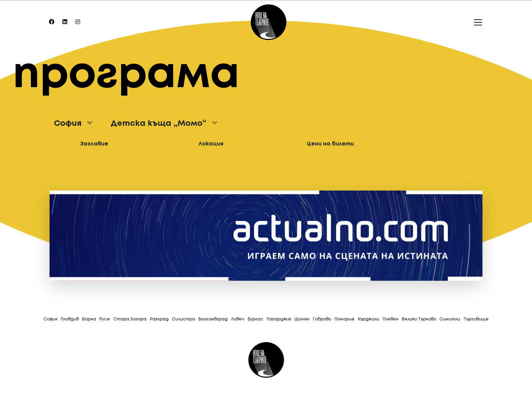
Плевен (391, 319)
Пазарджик (279, 319)
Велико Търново (419, 319)
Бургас (255, 319)
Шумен (302, 319)
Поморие (345, 319)
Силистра (184, 319)
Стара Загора (130, 319)
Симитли (450, 319)
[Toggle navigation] (476, 22)
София (50, 319)
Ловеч (238, 319)
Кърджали (369, 319)
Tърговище (476, 319)
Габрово (322, 319)
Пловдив (70, 319)
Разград (159, 319)
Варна (89, 319)
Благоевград (213, 319)
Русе (105, 319)
